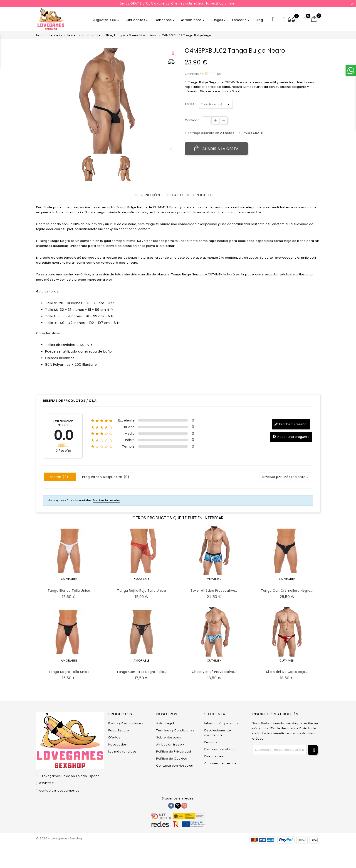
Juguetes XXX (106, 20)
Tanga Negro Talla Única (69, 672)
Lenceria (241, 20)
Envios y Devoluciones (126, 723)
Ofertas (114, 737)
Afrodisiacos (193, 20)
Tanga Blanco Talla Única (69, 591)
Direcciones (214, 756)
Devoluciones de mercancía (218, 733)
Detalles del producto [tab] (191, 195)
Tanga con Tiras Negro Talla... (142, 672)
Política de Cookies (172, 759)
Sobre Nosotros (169, 737)
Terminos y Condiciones (175, 730)
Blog (259, 20)
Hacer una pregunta (291, 437)
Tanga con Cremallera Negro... (287, 591)
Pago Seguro (119, 730)
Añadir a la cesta (216, 149)
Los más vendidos (122, 752)
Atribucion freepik (170, 744)
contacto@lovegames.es (59, 791)
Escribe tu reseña (290, 424)
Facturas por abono (220, 749)
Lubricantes (137, 20)
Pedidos (211, 742)
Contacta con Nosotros (175, 766)
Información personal (221, 723)
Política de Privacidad (174, 752)
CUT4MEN (214, 579)
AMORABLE (69, 579)
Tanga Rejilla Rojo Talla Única (142, 591)
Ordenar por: (272, 477)
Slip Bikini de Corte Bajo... (287, 672)
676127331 (47, 783)
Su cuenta (215, 714)
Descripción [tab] (147, 195)
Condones (165, 20)
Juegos (219, 20)
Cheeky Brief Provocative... (214, 672)
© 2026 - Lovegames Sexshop (60, 838)
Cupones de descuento (223, 763)
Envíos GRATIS (252, 133)
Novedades (118, 744)
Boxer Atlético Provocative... (214, 591)
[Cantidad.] (207, 120)
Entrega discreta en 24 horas (211, 133)
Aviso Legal (165, 723)
